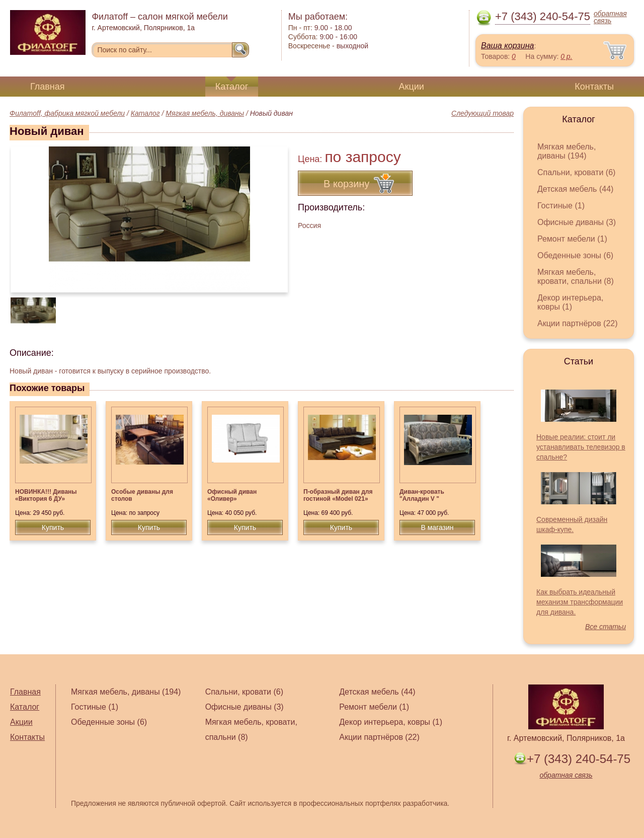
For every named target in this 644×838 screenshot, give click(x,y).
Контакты (594, 87)
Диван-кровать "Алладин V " (422, 495)
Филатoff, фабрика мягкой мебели (67, 113)
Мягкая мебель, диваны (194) (567, 151)
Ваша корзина (507, 46)
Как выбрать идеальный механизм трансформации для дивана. (580, 602)
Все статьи (606, 627)
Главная (48, 87)
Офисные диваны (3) (577, 222)
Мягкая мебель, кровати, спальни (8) (576, 277)
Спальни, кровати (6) (576, 172)
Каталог (232, 87)
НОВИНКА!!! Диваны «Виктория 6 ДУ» (46, 495)
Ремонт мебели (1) (572, 239)
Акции (412, 87)
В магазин (437, 527)
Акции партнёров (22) (578, 323)
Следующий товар (482, 113)
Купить (53, 527)
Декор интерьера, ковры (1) (570, 302)
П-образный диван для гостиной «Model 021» (338, 495)
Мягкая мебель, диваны (205, 113)
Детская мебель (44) (575, 189)
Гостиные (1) (561, 206)
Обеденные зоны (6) (575, 255)
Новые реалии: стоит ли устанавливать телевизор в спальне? (581, 447)
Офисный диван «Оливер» (232, 495)
